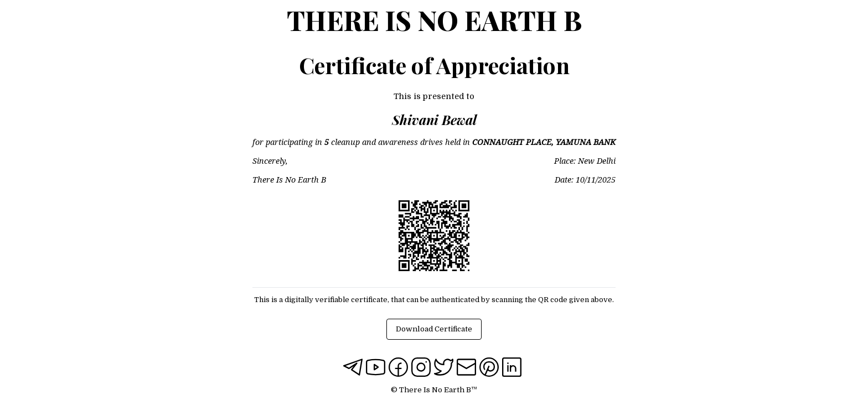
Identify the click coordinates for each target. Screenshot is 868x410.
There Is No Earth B (434, 20)
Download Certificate (434, 329)
